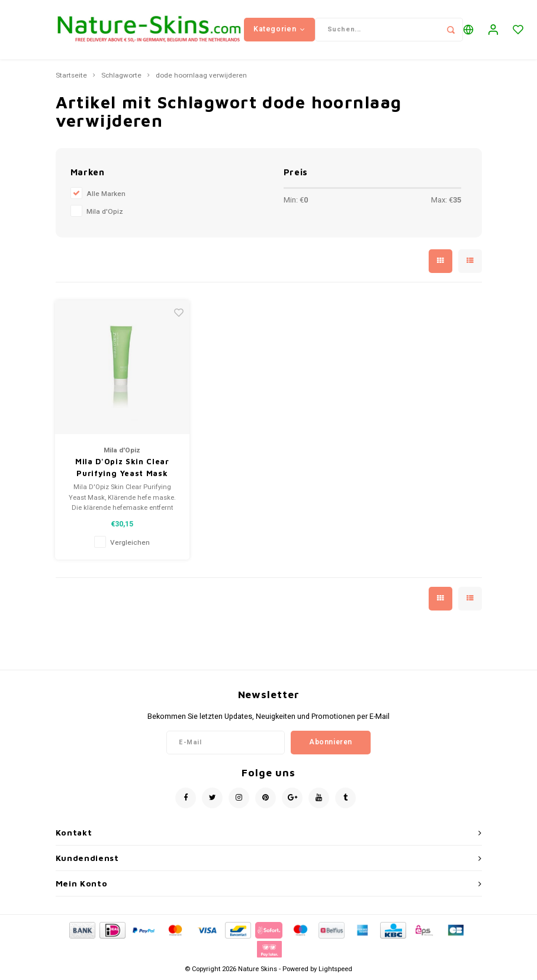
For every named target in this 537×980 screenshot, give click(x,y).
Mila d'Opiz (105, 212)
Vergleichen (130, 543)
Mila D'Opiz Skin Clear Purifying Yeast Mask (122, 467)
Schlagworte (121, 76)
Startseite (71, 76)
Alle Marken (106, 194)
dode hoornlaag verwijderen (201, 76)
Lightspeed (335, 969)
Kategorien (279, 29)
